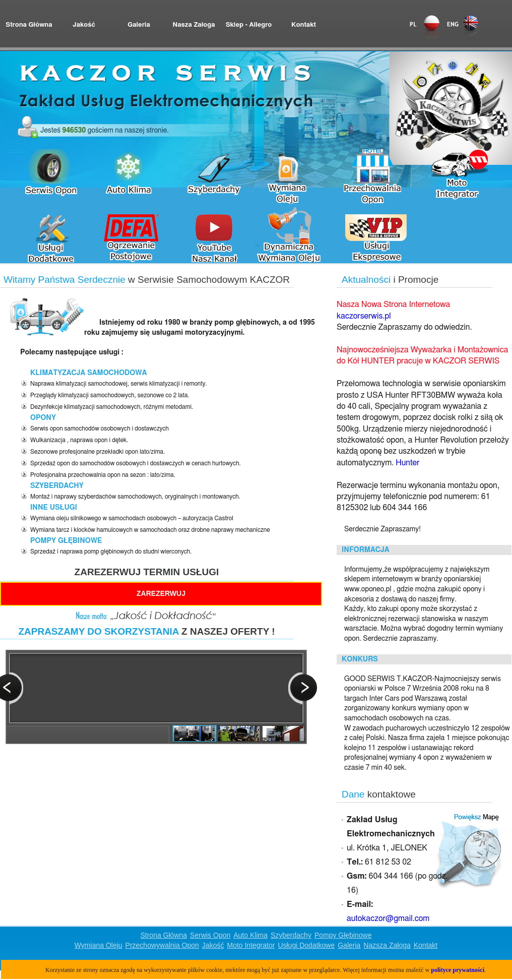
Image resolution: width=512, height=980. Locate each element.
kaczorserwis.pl (364, 316)
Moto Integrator (251, 945)
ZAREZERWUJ (161, 593)
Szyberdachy (291, 935)
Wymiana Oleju (99, 945)
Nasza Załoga (194, 25)
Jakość (84, 25)
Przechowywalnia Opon (162, 945)
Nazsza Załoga (387, 945)
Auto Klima (250, 935)
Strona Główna (29, 25)
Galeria (139, 25)
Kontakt (304, 25)
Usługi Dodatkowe (306, 945)
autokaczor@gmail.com (388, 918)
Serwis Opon (210, 935)
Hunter (407, 463)
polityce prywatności (458, 970)
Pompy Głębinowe (343, 935)
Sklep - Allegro (249, 25)
